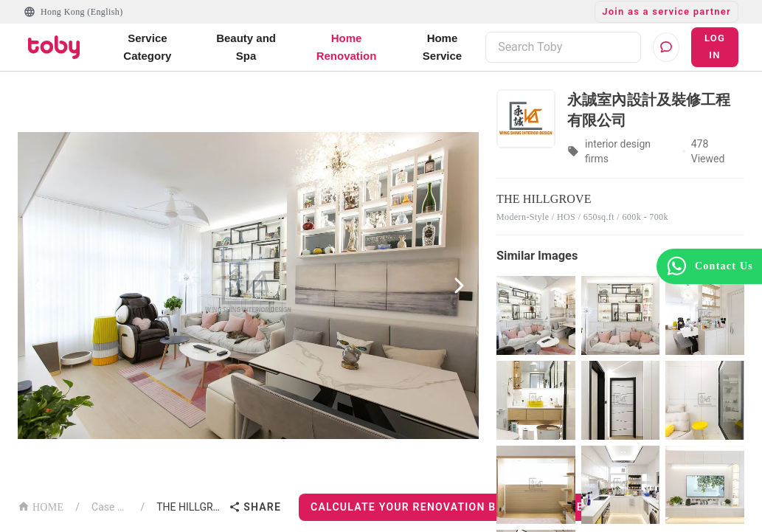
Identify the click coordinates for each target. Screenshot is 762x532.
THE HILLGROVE (190, 507)
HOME (41, 506)
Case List (110, 507)
